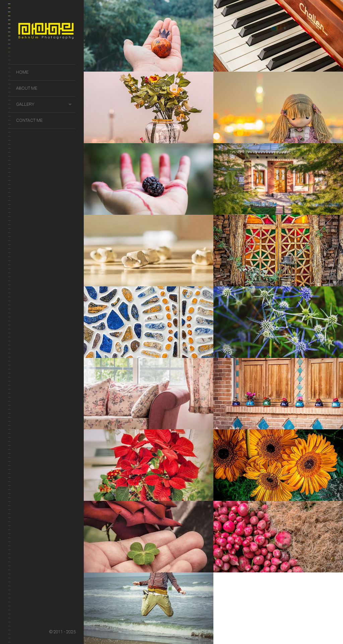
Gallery (25, 104)
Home (22, 72)
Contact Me (29, 120)
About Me (27, 88)
